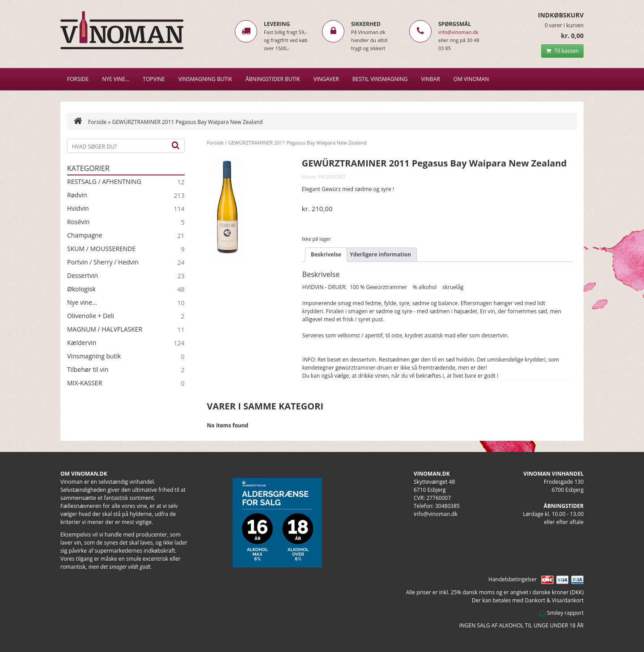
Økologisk (81, 289)
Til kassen (562, 51)
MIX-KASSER (85, 383)
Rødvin (77, 195)
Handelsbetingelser (513, 579)
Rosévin (78, 222)
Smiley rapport (561, 613)
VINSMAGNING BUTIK (205, 79)
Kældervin (82, 343)
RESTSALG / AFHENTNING (104, 182)
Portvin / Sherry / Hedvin (103, 262)
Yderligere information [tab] (380, 254)
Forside (78, 79)
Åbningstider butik (273, 79)
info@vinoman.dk (458, 32)
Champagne (85, 235)
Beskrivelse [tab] (326, 254)
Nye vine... (82, 303)
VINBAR (431, 79)
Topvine (154, 79)
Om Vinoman (471, 79)
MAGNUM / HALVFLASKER (105, 329)
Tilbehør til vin (88, 370)
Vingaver (326, 79)
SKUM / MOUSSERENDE (101, 249)
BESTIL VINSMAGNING (380, 79)
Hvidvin (78, 209)
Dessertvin (83, 276)
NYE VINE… (116, 79)
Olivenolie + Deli (91, 316)
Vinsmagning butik (94, 356)
